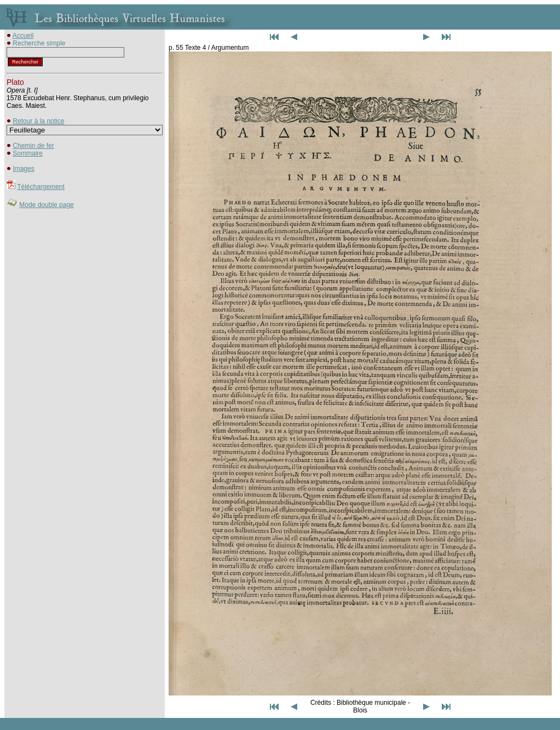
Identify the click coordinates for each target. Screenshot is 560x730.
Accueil (23, 36)
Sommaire (28, 153)
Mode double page (46, 205)
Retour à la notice (38, 121)
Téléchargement (41, 187)
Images (23, 169)
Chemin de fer (33, 146)
